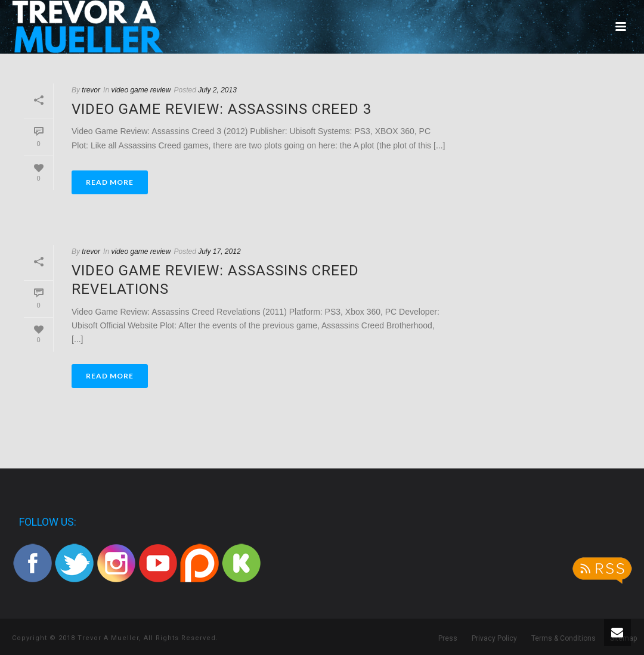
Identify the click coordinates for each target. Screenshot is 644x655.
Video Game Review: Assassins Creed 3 (222, 109)
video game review (141, 90)
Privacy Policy (494, 638)
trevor (91, 90)
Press (448, 638)
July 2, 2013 (217, 90)
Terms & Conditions (563, 638)
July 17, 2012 (219, 252)
